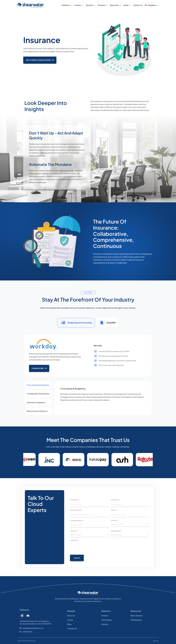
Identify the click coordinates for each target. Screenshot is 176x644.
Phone (114, 510)
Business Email (76, 510)
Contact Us (138, 5)
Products (103, 5)
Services (91, 5)
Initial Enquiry (116, 531)
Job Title (114, 521)
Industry (79, 5)
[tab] (76, 323)
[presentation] (88, 547)
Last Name (115, 500)
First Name (75, 500)
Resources (116, 5)
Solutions (67, 5)
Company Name (77, 521)
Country (74, 531)
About (127, 5)
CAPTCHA (74, 540)
